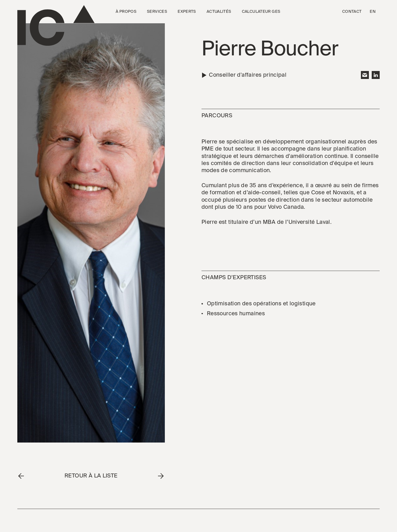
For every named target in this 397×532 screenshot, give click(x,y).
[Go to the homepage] (56, 26)
